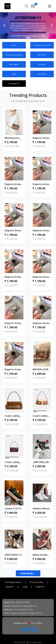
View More (28, 573)
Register (40, 587)
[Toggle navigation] (50, 6)
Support (10, 587)
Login (25, 587)
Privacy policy (37, 582)
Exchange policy (13, 582)
